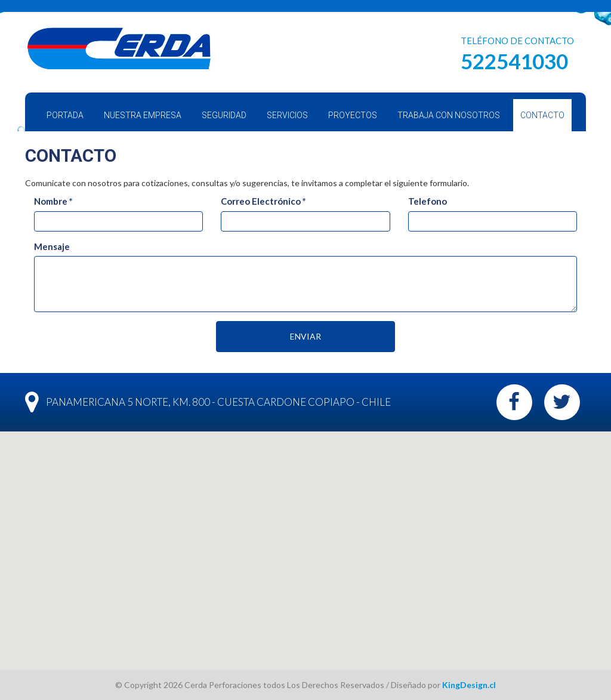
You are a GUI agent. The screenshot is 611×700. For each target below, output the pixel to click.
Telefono (428, 201)
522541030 (514, 61)
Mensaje (52, 246)
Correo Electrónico (263, 201)
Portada (65, 115)
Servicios (287, 115)
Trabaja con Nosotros (449, 115)
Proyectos (353, 115)
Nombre (53, 201)
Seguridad (224, 115)
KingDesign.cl (469, 685)
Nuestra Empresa (143, 115)
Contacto (542, 115)
